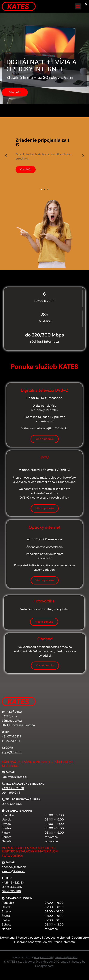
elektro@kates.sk (13, 871)
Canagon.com (44, 966)
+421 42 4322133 (13, 883)
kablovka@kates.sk (15, 777)
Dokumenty (8, 938)
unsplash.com (43, 957)
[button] (78, 6)
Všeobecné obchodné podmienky (66, 938)
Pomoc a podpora (30, 938)
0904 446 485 (12, 887)
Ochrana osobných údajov (33, 942)
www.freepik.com (66, 957)
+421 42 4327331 (13, 788)
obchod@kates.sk (14, 867)
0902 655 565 (12, 804)
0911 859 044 (11, 793)
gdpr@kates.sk (12, 752)
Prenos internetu (64, 942)
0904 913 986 (11, 891)
